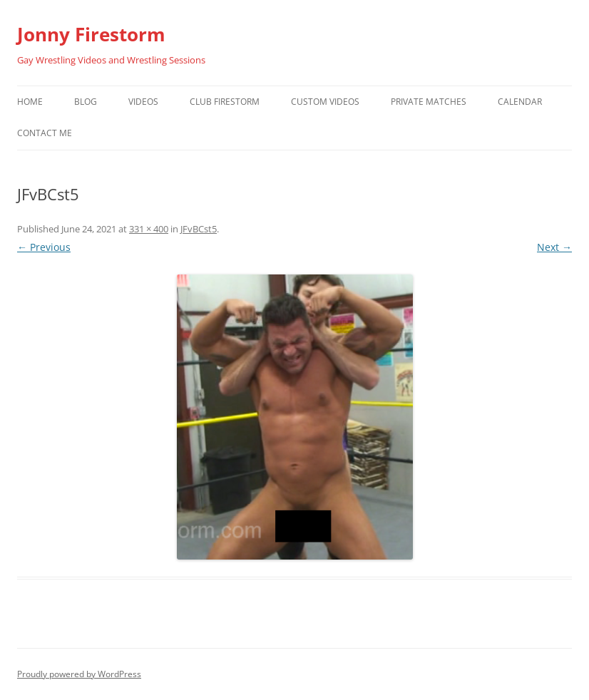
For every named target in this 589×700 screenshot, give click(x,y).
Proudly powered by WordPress (79, 674)
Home (30, 102)
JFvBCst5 (199, 229)
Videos (143, 102)
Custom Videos (325, 102)
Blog (86, 102)
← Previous (44, 247)
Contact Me (45, 133)
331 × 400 (149, 229)
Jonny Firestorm (91, 34)
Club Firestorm (225, 102)
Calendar (520, 102)
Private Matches (429, 102)
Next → (554, 247)
